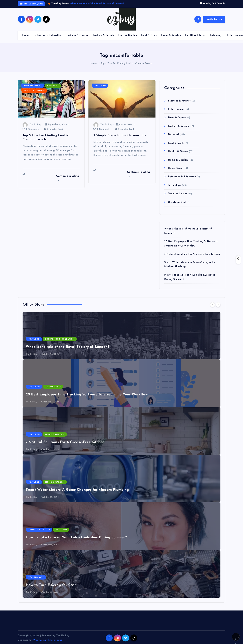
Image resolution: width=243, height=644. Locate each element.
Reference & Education (48, 35)
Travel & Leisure (34, 90)
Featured (53, 85)
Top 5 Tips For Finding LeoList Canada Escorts (127, 63)
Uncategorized (177, 202)
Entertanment (33, 85)
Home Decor (175, 168)
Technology (216, 35)
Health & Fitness (195, 35)
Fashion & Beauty (103, 35)
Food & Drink (149, 35)
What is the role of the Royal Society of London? (97, 4)
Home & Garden (171, 35)
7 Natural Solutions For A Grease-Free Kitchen (192, 254)
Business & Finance (77, 35)
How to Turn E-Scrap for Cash (51, 585)
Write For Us (214, 19)
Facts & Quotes (128, 35)
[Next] (218, 304)
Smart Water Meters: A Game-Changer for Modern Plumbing (77, 489)
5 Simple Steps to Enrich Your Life (120, 135)
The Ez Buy (32, 124)
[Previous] (213, 304)
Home (26, 35)
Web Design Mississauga (48, 640)
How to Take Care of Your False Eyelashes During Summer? (76, 537)
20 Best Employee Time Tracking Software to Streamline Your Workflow (87, 394)
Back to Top (237, 639)
